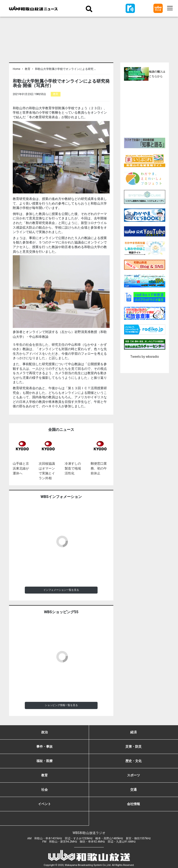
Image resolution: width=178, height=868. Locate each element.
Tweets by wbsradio (145, 357)
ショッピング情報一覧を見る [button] (61, 705)
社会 (44, 790)
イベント (44, 804)
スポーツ (133, 775)
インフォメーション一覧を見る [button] (61, 590)
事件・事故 (44, 747)
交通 (133, 790)
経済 (133, 732)
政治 (44, 732)
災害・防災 (133, 747)
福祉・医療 (44, 761)
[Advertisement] (151, 109)
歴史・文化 (133, 761)
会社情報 (133, 804)
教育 (28, 69)
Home (16, 69)
